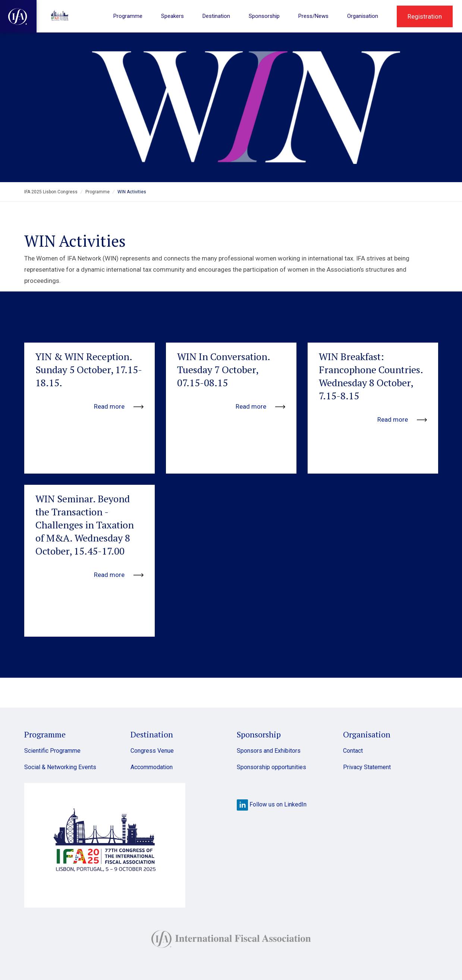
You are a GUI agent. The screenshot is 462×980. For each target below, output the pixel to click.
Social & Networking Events (60, 767)
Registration (425, 16)
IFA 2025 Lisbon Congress (51, 192)
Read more (119, 406)
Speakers (172, 16)
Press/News (313, 16)
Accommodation (152, 767)
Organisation (363, 16)
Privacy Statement (367, 767)
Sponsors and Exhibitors (269, 751)
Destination (216, 16)
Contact (353, 751)
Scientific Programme (52, 751)
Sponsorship (264, 16)
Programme (128, 16)
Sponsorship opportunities (271, 767)
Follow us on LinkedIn (272, 804)
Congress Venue (152, 751)
